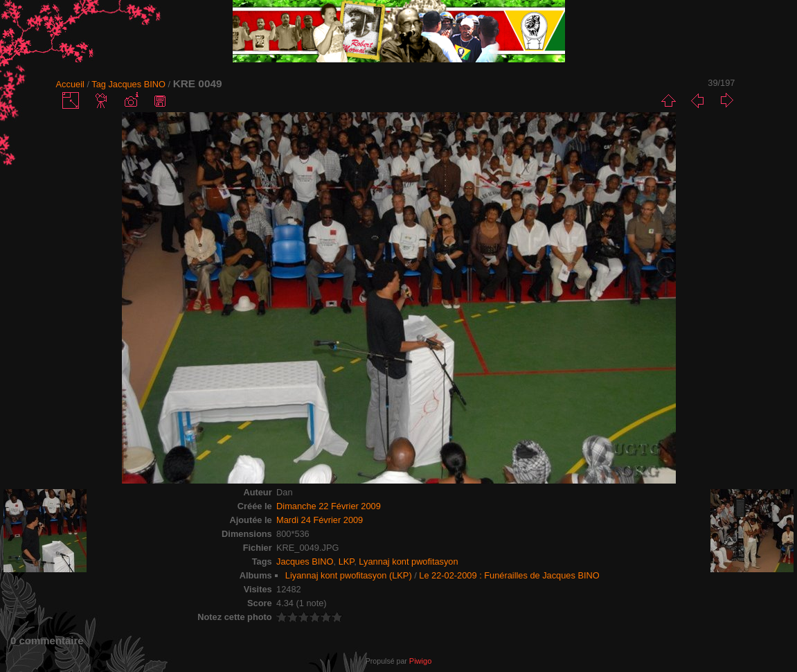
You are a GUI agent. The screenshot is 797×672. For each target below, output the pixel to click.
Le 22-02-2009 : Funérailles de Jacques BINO (509, 575)
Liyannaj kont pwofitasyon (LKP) (349, 575)
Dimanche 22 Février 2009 (329, 506)
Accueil (70, 84)
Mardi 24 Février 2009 (320, 520)
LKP (347, 562)
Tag (99, 84)
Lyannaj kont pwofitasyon (408, 562)
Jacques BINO (137, 84)
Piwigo (420, 661)
